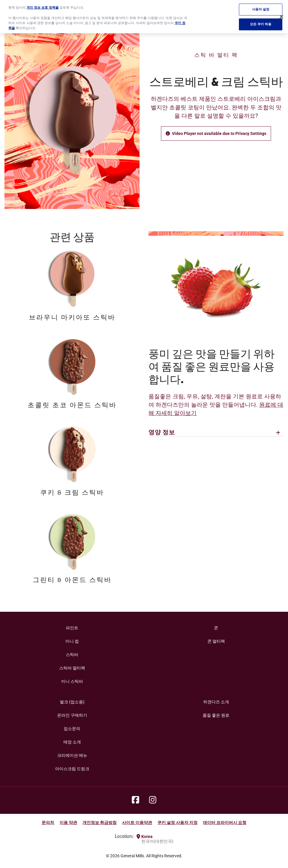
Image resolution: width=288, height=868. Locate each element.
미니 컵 (72, 641)
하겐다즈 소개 (216, 702)
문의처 (48, 823)
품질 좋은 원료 (216, 715)
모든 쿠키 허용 (261, 21)
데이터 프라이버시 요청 (225, 823)
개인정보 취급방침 (100, 823)
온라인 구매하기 (72, 715)
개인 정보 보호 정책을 (43, 4)
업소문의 (72, 729)
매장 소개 (72, 742)
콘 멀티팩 (216, 641)
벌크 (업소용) (72, 702)
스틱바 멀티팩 (72, 668)
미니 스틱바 (72, 681)
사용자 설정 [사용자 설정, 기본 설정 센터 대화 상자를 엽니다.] (261, 6)
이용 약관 (68, 823)
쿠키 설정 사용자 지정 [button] (177, 823)
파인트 (72, 628)
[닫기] (281, 14)
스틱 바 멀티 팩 (216, 55)
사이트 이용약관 (137, 823)
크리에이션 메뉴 (72, 755)
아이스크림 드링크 (72, 769)
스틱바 (72, 655)
